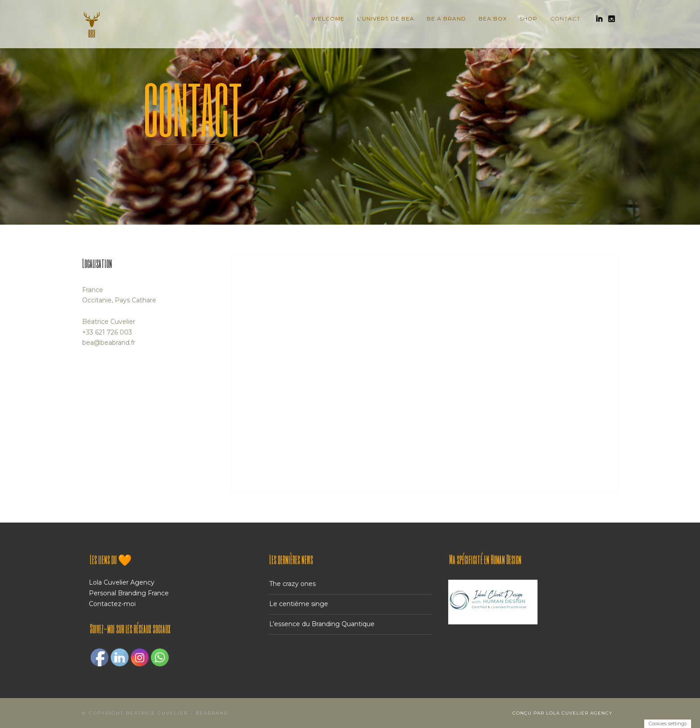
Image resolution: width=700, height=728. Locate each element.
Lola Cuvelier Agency (122, 582)
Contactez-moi (112, 604)
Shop (529, 19)
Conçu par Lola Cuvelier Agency (562, 713)
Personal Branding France (129, 593)
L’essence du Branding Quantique (322, 624)
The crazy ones (292, 584)
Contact (565, 19)
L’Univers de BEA (386, 19)
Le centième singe (299, 604)
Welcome (328, 19)
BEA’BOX (493, 19)
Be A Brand (446, 19)
